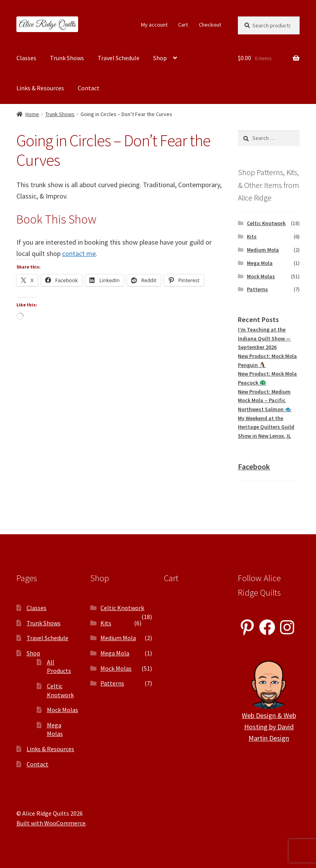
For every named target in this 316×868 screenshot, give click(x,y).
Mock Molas (261, 276)
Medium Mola (263, 250)
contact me (79, 253)
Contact (89, 88)
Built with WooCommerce (51, 823)
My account (154, 25)
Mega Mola (260, 263)
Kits (252, 236)
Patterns (257, 289)
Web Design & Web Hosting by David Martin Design (269, 727)
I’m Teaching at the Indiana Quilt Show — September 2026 (264, 338)
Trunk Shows (67, 58)
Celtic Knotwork (266, 223)
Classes (26, 58)
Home (32, 114)
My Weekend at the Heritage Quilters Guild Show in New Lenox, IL (266, 427)
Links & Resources (40, 88)
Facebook (254, 466)
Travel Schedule (119, 58)
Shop (160, 58)
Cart (183, 25)
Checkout (210, 25)
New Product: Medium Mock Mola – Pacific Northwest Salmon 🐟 (265, 400)
